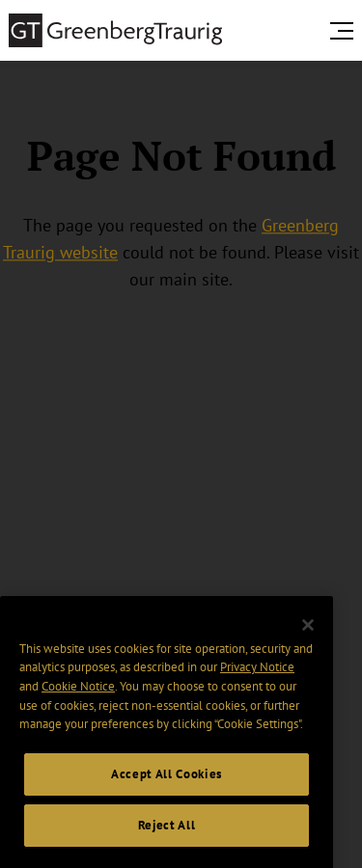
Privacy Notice (257, 680)
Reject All (167, 838)
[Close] (308, 638)
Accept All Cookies (167, 787)
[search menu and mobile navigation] (346, 31)
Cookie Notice (78, 699)
